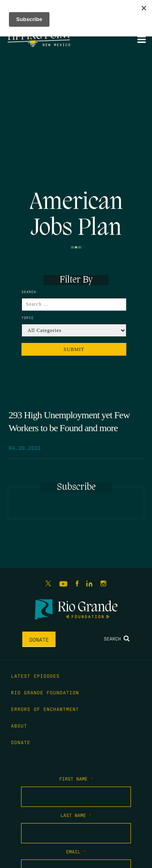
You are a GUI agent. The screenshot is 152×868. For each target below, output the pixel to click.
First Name (76, 779)
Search (117, 638)
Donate (39, 639)
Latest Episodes (35, 676)
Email (76, 851)
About (19, 725)
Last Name (76, 815)
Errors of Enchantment (45, 709)
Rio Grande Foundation (45, 692)
